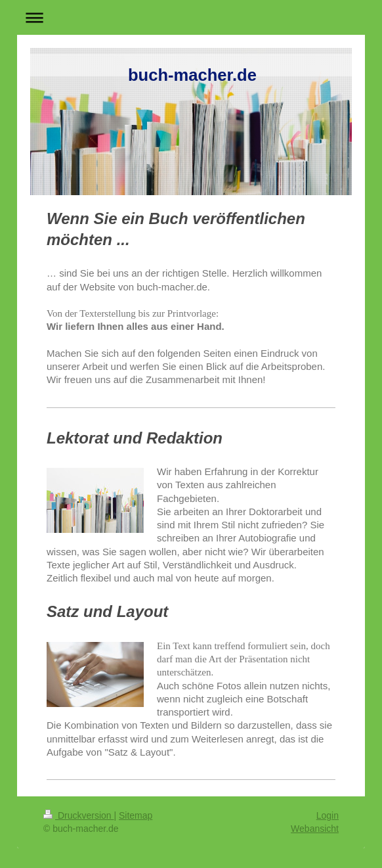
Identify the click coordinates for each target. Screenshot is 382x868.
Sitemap (136, 815)
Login (328, 815)
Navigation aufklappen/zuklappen (191, 17)
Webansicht (315, 829)
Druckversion (78, 815)
